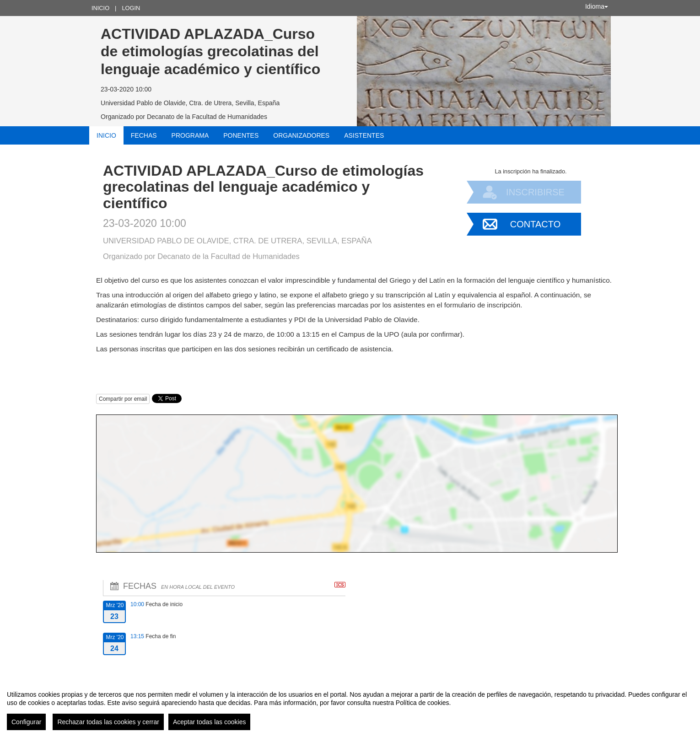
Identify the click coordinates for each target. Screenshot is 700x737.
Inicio (100, 8)
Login (131, 8)
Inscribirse (535, 192)
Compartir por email (123, 399)
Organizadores (301, 135)
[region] (350, 707)
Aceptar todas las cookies (210, 722)
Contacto (535, 224)
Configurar (26, 722)
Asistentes (364, 135)
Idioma (597, 6)
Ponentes (241, 135)
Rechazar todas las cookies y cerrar (108, 722)
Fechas (144, 135)
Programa (190, 135)
